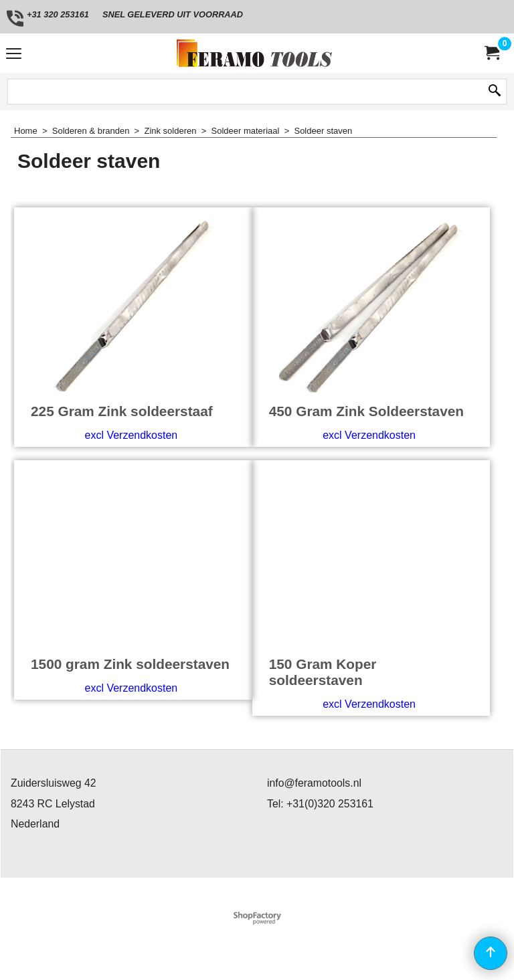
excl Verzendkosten (131, 435)
